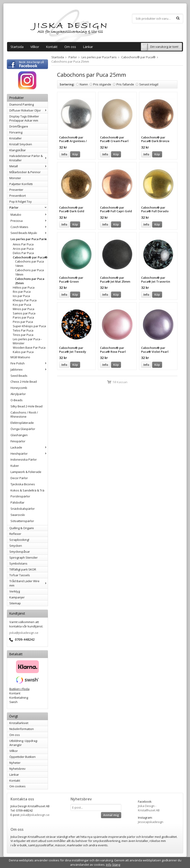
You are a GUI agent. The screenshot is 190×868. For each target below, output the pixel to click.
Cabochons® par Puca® (30, 257)
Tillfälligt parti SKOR (23, 569)
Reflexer (15, 534)
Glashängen (19, 435)
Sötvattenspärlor (22, 521)
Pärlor (29, 207)
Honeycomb (19, 388)
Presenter (16, 190)
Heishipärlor (29, 454)
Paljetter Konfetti (21, 184)
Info (64, 154)
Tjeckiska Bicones (23, 484)
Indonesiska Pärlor (24, 459)
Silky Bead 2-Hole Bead (26, 406)
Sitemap (15, 603)
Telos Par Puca (23, 330)
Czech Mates (29, 227)
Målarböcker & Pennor (25, 172)
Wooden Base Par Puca (29, 348)
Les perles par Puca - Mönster (27, 341)
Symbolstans (18, 563)
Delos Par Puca (23, 253)
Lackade (29, 447)
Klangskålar (18, 150)
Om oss (70, 47)
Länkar (88, 47)
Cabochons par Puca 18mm (29, 272)
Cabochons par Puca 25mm (30, 281)
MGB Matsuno (20, 357)
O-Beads (17, 400)
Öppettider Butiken (22, 757)
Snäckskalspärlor (23, 509)
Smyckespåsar (20, 552)
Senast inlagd (149, 84)
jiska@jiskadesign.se (24, 633)
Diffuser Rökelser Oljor (29, 110)
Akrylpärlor (18, 394)
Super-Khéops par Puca (29, 326)
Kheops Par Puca (25, 300)
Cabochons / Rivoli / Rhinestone (24, 415)
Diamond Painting (22, 104)
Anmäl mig (111, 815)
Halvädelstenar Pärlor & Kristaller (29, 158)
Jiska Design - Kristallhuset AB (149, 808)
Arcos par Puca (23, 249)
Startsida (17, 47)
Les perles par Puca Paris (29, 239)
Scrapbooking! (19, 540)
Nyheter (15, 763)
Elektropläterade (22, 423)
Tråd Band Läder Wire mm (29, 583)
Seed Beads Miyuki (29, 233)
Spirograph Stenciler (24, 557)
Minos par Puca (24, 309)
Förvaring (16, 132)
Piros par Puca (23, 322)
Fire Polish (29, 363)
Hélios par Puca (24, 287)
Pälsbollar (17, 502)
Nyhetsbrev (17, 769)
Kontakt (52, 47)
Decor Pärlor (19, 478)
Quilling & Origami (22, 528)
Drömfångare (19, 126)
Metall (29, 166)
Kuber (15, 466)
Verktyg (15, 591)
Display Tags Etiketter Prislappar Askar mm (24, 118)
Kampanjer (17, 597)
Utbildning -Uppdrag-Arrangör (24, 743)
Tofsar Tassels (20, 575)
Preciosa (29, 221)
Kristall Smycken (21, 144)
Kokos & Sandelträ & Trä (27, 490)
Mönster (15, 178)
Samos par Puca (24, 313)
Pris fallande (125, 84)
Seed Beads (19, 376)
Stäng (116, 865)
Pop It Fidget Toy (21, 202)
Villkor (35, 47)
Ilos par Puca (22, 292)
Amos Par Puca (23, 244)
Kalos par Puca (23, 352)
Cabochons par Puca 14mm (29, 264)
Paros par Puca (23, 317)
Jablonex (29, 369)
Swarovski (18, 515)
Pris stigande (102, 84)
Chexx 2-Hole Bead (24, 382)
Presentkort (18, 196)
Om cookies (17, 786)
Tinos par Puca (23, 335)
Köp (75, 154)
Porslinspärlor (20, 496)
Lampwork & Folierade (26, 472)
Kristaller (16, 138)
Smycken (16, 546)
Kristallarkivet (19, 723)
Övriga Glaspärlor (23, 429)
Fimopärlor (18, 441)
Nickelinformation (22, 729)
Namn (84, 84)
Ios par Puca (21, 296)
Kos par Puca (22, 305)
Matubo (29, 215)
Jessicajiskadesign (151, 822)
